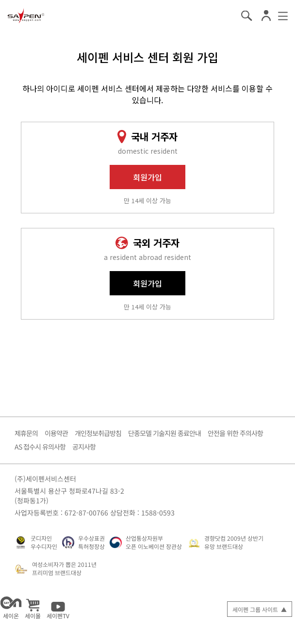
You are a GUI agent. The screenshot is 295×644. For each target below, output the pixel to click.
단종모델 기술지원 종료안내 (164, 433)
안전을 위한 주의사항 (235, 433)
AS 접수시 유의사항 (40, 447)
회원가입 (147, 177)
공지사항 (84, 447)
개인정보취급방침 (98, 433)
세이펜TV (58, 608)
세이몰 (33, 608)
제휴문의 (26, 433)
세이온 (11, 608)
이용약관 (56, 433)
